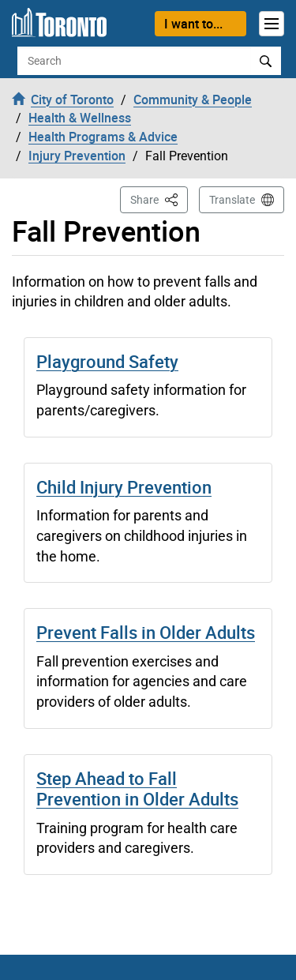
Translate (232, 200)
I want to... (193, 24)
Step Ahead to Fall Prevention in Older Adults (137, 789)
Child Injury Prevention (124, 487)
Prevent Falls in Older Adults (146, 632)
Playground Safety (107, 361)
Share (159, 199)
